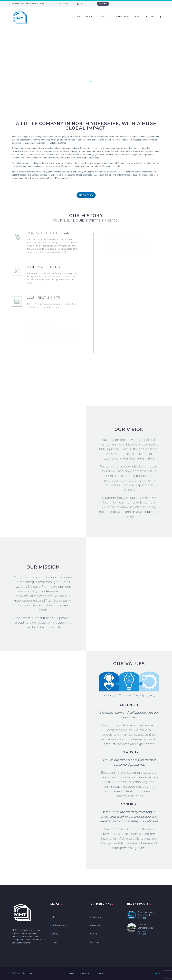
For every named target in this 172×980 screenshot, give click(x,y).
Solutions (101, 17)
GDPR (55, 917)
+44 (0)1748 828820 (60, 4)
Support (72, 973)
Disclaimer (99, 973)
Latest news (96, 917)
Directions (95, 942)
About (89, 17)
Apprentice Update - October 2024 (147, 914)
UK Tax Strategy (59, 925)
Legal (54, 942)
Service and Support (120, 17)
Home (79, 17)
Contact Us (103, 4)
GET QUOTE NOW (86, 207)
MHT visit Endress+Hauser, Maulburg (145, 928)
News (137, 17)
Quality (55, 934)
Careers (94, 934)
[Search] (160, 17)
